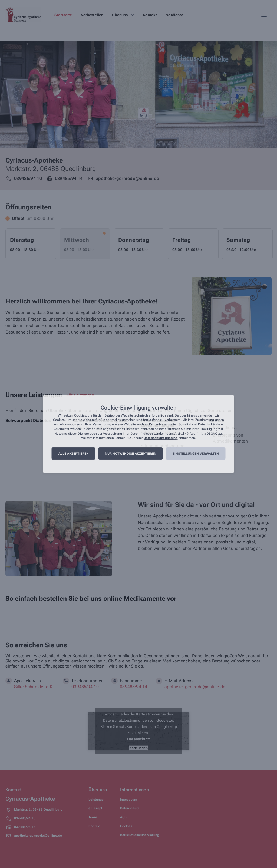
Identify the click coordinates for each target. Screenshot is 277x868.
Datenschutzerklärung (161, 438)
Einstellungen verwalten (196, 454)
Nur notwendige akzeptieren (131, 454)
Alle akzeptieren (74, 454)
